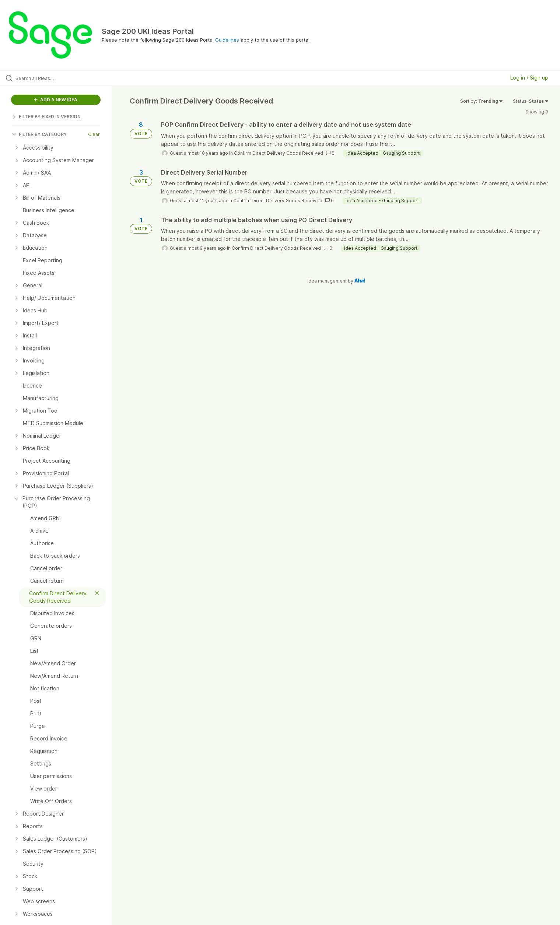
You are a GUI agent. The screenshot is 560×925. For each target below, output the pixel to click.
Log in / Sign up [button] (529, 78)
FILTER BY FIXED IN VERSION (46, 117)
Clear (94, 134)
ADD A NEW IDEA (56, 100)
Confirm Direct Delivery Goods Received (279, 153)
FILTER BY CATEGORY (39, 134)
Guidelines (227, 40)
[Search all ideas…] (65, 78)
